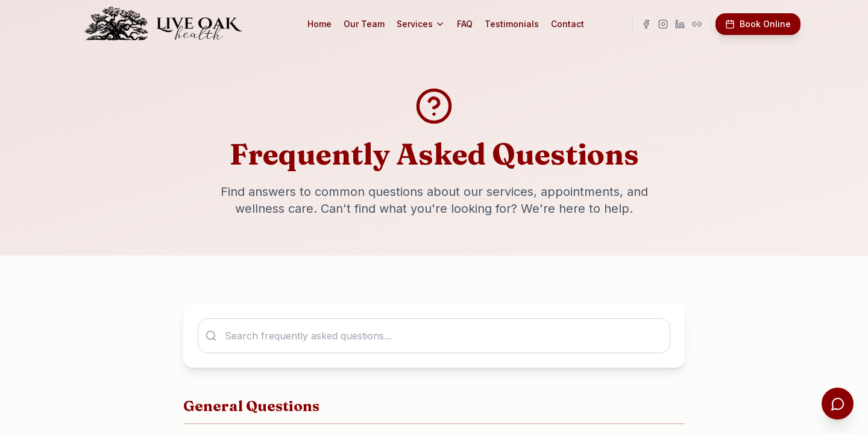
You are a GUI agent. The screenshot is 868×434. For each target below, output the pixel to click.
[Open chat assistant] (837, 403)
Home (325, 24)
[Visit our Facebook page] (646, 24)
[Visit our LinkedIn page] (680, 24)
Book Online (758, 24)
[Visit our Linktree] (697, 24)
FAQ (471, 24)
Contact (574, 24)
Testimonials (518, 24)
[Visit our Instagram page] (663, 24)
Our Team (370, 24)
